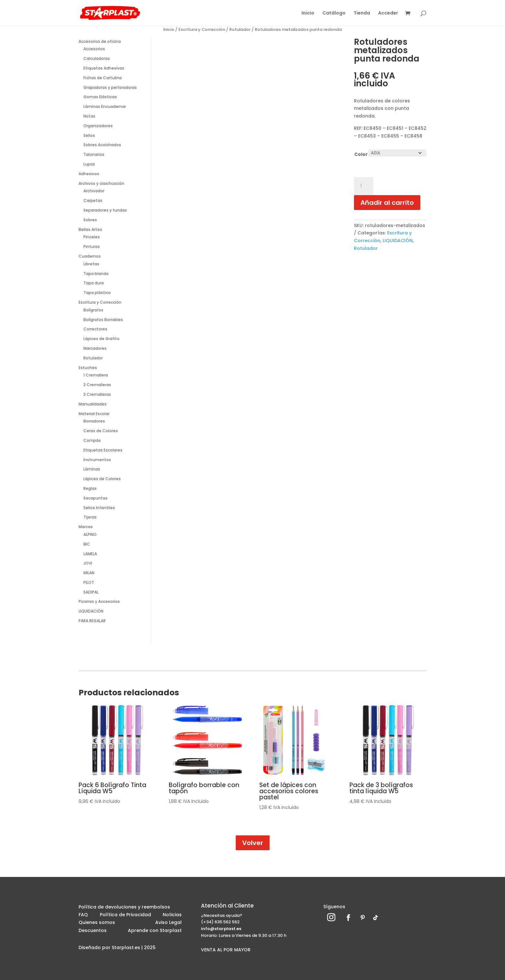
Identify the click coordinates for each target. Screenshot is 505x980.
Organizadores (98, 126)
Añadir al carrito (387, 203)
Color (361, 154)
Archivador (94, 191)
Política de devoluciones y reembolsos (124, 908)
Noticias (172, 916)
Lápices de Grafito (101, 339)
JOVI (88, 563)
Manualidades (93, 404)
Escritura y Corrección (202, 29)
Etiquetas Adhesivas (104, 68)
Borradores (94, 421)
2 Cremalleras (97, 385)
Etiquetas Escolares (103, 450)
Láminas (92, 469)
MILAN (89, 573)
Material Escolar (94, 414)
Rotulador (240, 29)
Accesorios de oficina (100, 41)
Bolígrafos (93, 310)
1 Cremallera (96, 375)
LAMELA (90, 554)
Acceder (388, 13)
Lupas (89, 164)
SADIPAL (91, 592)
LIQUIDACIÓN (91, 611)
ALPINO (90, 534)
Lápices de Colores (102, 479)
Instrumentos (97, 460)
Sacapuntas (95, 498)
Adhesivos (89, 174)
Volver (253, 843)
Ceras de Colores (101, 431)
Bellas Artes (90, 229)
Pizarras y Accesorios (99, 601)
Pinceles (92, 237)
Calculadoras (97, 58)
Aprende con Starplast (155, 931)
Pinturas (92, 247)
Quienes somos (97, 923)
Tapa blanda (96, 274)
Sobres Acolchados (102, 145)
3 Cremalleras (97, 394)
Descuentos (93, 931)
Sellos (89, 135)
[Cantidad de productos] (364, 186)
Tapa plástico (97, 293)
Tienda (362, 13)
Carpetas (93, 200)
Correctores (95, 329)
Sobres (90, 220)
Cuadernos (90, 256)
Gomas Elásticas (100, 97)
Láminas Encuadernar (105, 106)
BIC (87, 544)
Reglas (90, 488)
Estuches (88, 368)
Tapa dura (94, 283)
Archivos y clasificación (101, 183)
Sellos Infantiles (99, 508)
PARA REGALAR (92, 621)
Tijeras (90, 517)
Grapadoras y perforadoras (110, 87)
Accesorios (94, 49)
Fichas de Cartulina (103, 78)
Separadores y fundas (105, 210)
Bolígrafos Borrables (103, 320)
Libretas (91, 264)
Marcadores (95, 348)
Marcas (86, 527)
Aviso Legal (168, 923)
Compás (92, 440)
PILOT (89, 582)
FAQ (83, 916)
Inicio (308, 13)
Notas (89, 116)
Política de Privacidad (125, 916)
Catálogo (334, 13)
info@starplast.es (221, 929)
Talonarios (94, 154)
